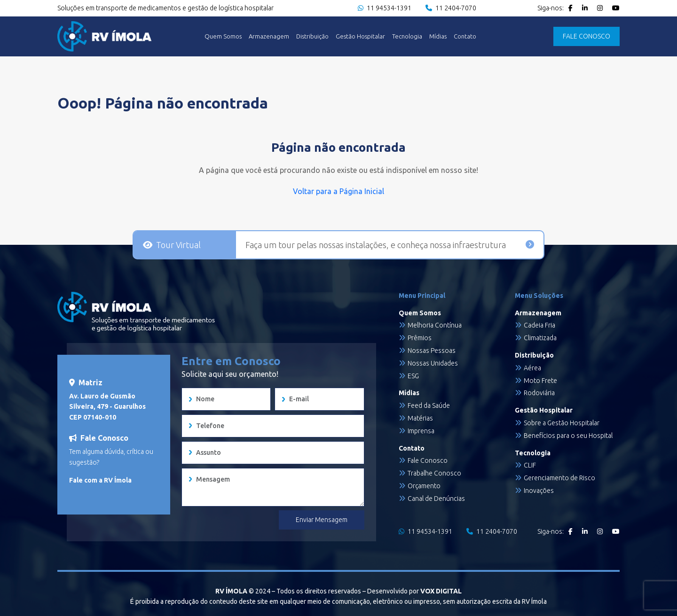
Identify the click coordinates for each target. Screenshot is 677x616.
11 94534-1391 (385, 8)
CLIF (530, 465)
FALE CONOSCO (586, 36)
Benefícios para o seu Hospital (568, 436)
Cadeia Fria (539, 325)
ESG (413, 376)
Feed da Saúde (429, 405)
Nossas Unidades (433, 363)
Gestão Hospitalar (360, 36)
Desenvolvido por (414, 591)
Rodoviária (539, 393)
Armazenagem (269, 36)
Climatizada (540, 338)
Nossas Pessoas (432, 351)
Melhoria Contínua (435, 325)
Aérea (532, 368)
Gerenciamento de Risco (559, 478)
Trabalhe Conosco (434, 473)
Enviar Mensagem (322, 520)
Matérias (420, 418)
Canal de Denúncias (436, 499)
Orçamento (424, 486)
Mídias (438, 36)
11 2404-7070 (451, 8)
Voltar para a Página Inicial (338, 191)
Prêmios (420, 338)
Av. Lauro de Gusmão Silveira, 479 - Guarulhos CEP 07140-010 (107, 407)
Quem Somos (223, 36)
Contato (465, 36)
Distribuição (312, 36)
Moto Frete (540, 381)
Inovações (539, 491)
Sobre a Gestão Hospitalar (562, 423)
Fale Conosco (428, 460)
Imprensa (421, 431)
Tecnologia (407, 36)
